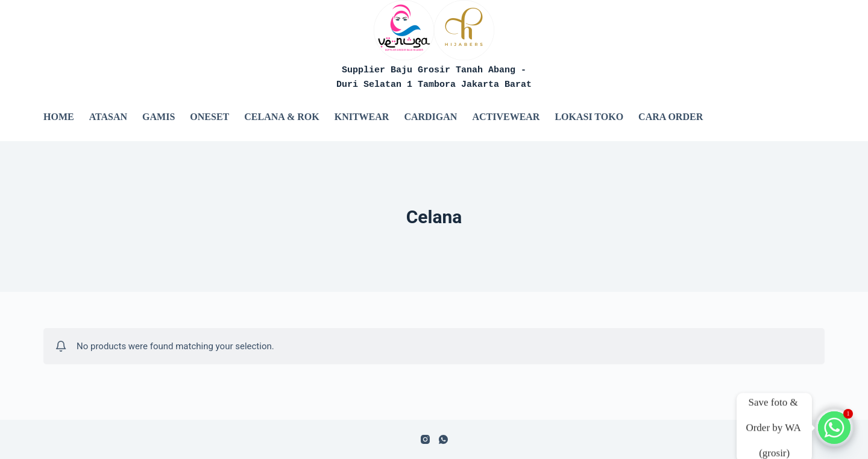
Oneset (209, 117)
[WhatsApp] (443, 439)
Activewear (506, 117)
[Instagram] (425, 439)
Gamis (159, 117)
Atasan (108, 117)
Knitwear (362, 117)
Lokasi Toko (589, 117)
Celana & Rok (281, 117)
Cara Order (671, 117)
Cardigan (430, 117)
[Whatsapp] (834, 428)
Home (59, 117)
